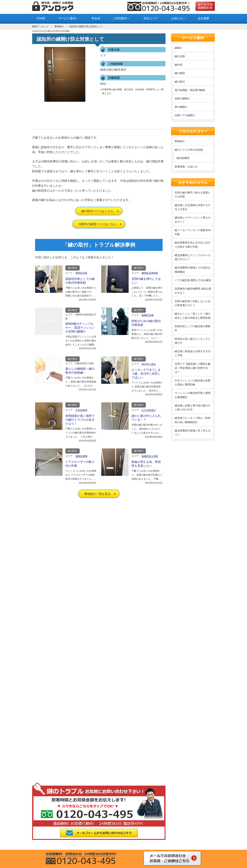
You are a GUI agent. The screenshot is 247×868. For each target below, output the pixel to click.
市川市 (200, 841)
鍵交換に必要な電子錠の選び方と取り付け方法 (193, 408)
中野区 (91, 836)
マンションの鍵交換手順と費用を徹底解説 (193, 395)
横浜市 (157, 841)
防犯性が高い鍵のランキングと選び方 (193, 341)
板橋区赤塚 (148, 315)
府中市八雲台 (149, 364)
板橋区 (91, 827)
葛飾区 (157, 827)
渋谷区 (69, 831)
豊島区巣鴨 (81, 456)
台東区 (178, 831)
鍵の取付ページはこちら (97, 211)
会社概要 (204, 18)
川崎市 (69, 841)
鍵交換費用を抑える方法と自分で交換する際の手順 (193, 245)
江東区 (200, 827)
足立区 (47, 827)
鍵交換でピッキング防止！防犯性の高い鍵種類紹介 (193, 420)
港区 (157, 836)
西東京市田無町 (113, 841)
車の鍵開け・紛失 (100, 756)
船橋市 (178, 841)
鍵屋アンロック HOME (50, 712)
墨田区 (135, 831)
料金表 (96, 18)
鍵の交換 (180, 56)
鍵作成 (178, 65)
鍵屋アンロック (40, 26)
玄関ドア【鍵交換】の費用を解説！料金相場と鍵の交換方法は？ (193, 368)
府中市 (135, 841)
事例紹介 (59, 26)
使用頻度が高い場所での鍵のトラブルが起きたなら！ (80, 420)
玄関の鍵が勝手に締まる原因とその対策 (193, 195)
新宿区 (91, 831)
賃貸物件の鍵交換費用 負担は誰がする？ (193, 291)
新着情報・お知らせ (186, 167)
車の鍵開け (181, 107)
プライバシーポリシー (50, 722)
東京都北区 (178, 827)
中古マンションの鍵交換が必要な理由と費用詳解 (193, 382)
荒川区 (69, 827)
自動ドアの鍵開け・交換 (104, 762)
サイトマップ (44, 733)
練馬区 (113, 836)
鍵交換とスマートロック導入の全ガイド (193, 220)
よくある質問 (44, 793)
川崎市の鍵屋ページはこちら (97, 224)
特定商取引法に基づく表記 (52, 728)
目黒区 (178, 836)
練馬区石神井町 (150, 273)
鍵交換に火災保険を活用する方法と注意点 (193, 207)
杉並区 (113, 831)
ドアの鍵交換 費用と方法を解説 (193, 280)
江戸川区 (113, 827)
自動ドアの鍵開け (185, 115)
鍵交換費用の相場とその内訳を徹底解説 (193, 270)
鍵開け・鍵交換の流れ (50, 788)
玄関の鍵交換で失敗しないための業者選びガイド (193, 303)
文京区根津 (81, 410)
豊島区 (69, 836)
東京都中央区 (200, 831)
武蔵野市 (47, 841)
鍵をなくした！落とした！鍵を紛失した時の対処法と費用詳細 (193, 316)
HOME (41, 18)
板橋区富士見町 (150, 456)
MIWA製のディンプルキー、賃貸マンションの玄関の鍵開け (80, 328)
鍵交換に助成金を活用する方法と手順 (193, 353)
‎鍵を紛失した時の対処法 (104, 726)
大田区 (135, 827)
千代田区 (47, 836)
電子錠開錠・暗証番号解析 (190, 90)
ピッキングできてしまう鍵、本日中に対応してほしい (146, 374)
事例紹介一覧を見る (97, 494)
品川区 (47, 831)
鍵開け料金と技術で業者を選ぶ (108, 712)
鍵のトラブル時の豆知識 (189, 150)
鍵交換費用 (183, 158)
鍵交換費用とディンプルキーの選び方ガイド (193, 257)
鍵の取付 (73, 268)
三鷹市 (200, 836)
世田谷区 (157, 831)
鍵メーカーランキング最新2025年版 (193, 232)
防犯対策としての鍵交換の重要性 (193, 328)
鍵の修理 (180, 73)
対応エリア (151, 18)
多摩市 (91, 841)
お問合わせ (43, 798)
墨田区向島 (81, 273)
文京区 (135, 836)
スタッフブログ (99, 793)
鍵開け (178, 48)
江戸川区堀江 (149, 410)
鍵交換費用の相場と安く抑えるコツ (193, 433)
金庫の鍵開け (182, 98)
